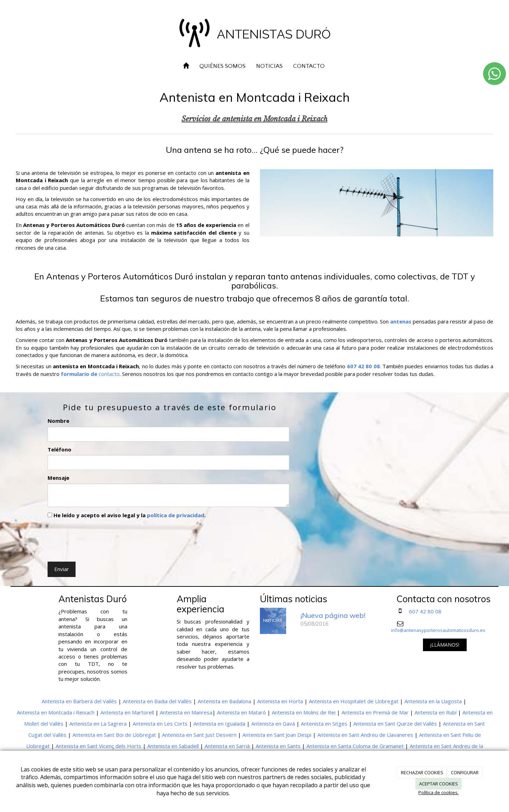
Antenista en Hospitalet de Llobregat (354, 701)
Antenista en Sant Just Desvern (199, 735)
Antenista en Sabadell (173, 746)
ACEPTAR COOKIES (439, 784)
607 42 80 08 (425, 611)
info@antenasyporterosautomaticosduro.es (438, 630)
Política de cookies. (439, 792)
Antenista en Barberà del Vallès (79, 701)
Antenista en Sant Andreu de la (446, 746)
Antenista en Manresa (186, 712)
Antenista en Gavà (273, 724)
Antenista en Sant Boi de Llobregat (114, 735)
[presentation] (101, 539)
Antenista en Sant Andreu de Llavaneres (365, 735)
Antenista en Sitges (324, 724)
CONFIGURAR (465, 772)
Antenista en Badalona (224, 701)
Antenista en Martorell (127, 712)
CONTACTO (309, 66)
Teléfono (59, 449)
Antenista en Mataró (241, 712)
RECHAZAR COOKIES (422, 772)
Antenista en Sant (464, 724)
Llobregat (38, 746)
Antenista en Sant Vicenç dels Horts (98, 746)
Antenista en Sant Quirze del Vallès (395, 724)
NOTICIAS (269, 66)
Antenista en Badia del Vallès (157, 701)
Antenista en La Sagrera (98, 724)
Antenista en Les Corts (160, 724)
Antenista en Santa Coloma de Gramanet (355, 746)
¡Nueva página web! (333, 615)
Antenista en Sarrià (227, 746)
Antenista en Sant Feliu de (450, 735)
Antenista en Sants (278, 746)
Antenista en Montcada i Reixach (56, 712)
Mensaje (58, 478)
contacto (108, 374)
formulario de (79, 374)
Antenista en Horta (280, 701)
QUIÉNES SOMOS (222, 66)
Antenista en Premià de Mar (375, 712)
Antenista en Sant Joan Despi (277, 735)
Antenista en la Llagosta (433, 701)
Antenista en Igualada (219, 724)
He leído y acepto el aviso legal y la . (127, 515)
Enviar (62, 569)
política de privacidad (176, 515)
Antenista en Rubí (436, 712)
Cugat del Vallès (47, 735)
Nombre (58, 421)
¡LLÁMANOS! (445, 645)
